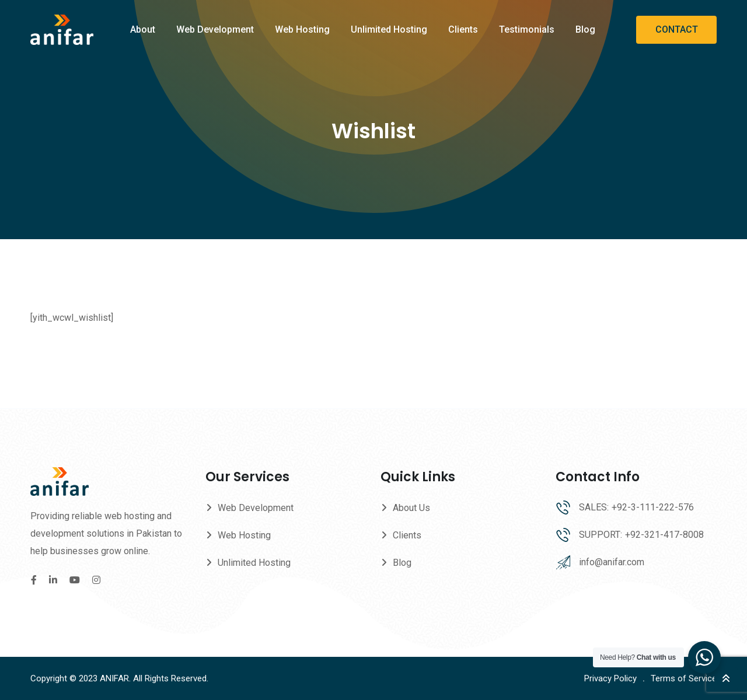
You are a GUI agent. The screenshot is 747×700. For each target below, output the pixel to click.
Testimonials (527, 29)
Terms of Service (684, 678)
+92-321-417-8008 (664, 535)
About (143, 29)
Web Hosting (302, 29)
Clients (463, 29)
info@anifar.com (612, 562)
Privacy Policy (610, 678)
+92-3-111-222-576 (653, 507)
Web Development (215, 29)
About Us (411, 508)
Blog (585, 29)
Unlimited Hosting (389, 29)
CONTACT (677, 29)
